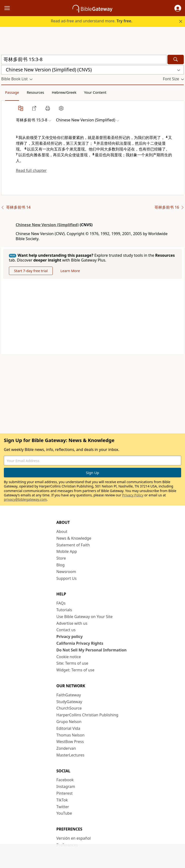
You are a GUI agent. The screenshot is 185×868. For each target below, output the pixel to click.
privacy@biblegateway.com (25, 499)
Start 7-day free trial (31, 271)
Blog (60, 565)
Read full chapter (31, 170)
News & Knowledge (74, 538)
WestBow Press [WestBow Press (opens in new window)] (70, 742)
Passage (12, 92)
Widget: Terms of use (75, 670)
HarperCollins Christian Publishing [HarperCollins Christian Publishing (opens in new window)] (87, 715)
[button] (178, 8)
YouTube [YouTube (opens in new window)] (64, 813)
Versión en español (74, 838)
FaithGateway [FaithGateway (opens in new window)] (69, 695)
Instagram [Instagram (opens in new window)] (66, 787)
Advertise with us (72, 623)
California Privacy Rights (80, 643)
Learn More (70, 271)
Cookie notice (69, 657)
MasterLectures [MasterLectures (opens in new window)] (70, 755)
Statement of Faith (73, 545)
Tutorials (64, 610)
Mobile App (67, 551)
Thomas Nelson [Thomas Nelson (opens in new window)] (70, 735)
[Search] (176, 59)
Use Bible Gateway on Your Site (84, 617)
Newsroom (66, 572)
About (62, 531)
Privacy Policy (133, 495)
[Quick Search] (84, 59)
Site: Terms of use (72, 663)
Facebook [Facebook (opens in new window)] (65, 780)
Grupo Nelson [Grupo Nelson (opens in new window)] (69, 722)
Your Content (95, 92)
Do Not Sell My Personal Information (91, 650)
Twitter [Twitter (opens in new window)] (63, 807)
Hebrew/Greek (64, 92)
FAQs (61, 603)
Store (61, 558)
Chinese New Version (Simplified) (47, 225)
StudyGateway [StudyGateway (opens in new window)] (69, 702)
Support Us (66, 578)
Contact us (66, 630)
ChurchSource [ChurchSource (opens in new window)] (69, 708)
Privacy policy (69, 637)
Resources (35, 92)
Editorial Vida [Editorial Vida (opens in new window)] (68, 728)
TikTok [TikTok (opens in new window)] (62, 800)
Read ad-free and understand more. (92, 21)
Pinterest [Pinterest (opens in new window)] (64, 793)
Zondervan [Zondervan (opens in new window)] (66, 748)
